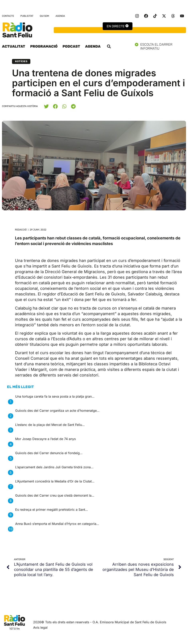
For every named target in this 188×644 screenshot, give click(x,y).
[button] (109, 46)
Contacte (8, 16)
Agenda (60, 16)
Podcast (71, 46)
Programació (44, 46)
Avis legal (40, 627)
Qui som (44, 16)
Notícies (21, 61)
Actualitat (14, 46)
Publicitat (27, 16)
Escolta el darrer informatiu (160, 46)
